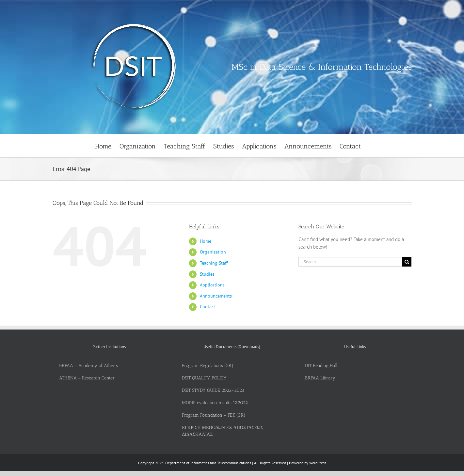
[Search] (407, 262)
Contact (208, 307)
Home (206, 241)
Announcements (216, 296)
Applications (212, 285)
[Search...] (350, 262)
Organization (213, 252)
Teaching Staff (214, 263)
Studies (207, 274)
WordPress (318, 463)
